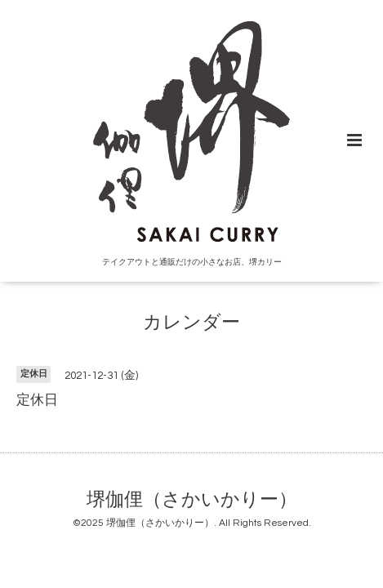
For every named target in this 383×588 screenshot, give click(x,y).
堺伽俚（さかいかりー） (192, 500)
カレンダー (191, 323)
